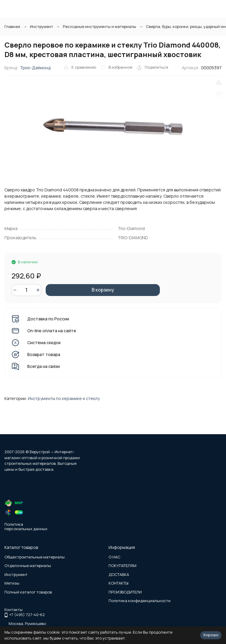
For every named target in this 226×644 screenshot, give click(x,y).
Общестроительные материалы (35, 557)
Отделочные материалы (28, 566)
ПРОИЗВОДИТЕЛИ (125, 592)
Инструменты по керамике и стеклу (64, 398)
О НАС (114, 557)
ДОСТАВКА (119, 574)
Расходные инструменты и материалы (100, 26)
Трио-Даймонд (35, 68)
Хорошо (211, 635)
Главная (12, 26)
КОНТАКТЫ (118, 583)
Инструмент (42, 26)
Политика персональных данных (26, 527)
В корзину (103, 290)
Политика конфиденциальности (140, 601)
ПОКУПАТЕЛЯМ (122, 566)
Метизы (12, 583)
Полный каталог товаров (28, 592)
